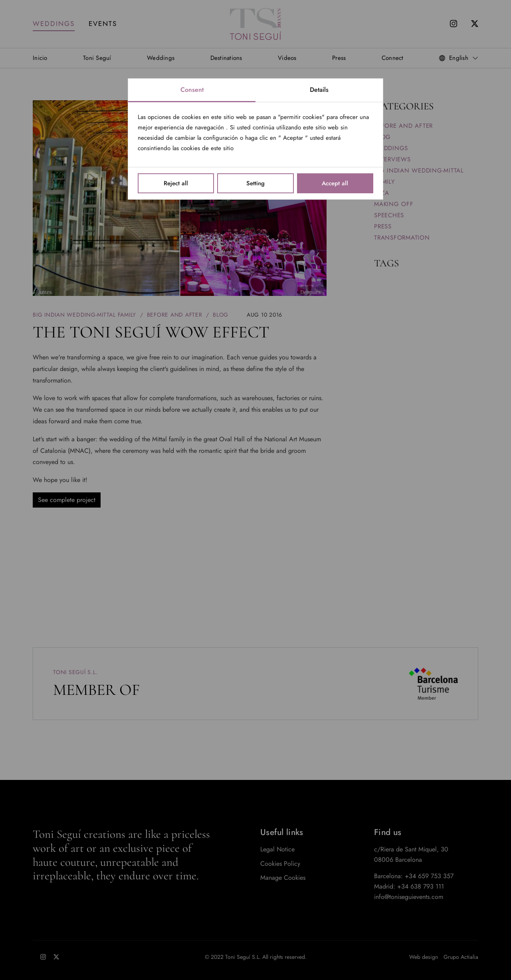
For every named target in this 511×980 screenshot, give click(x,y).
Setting (255, 183)
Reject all (176, 183)
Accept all (335, 183)
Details (319, 90)
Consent (192, 90)
